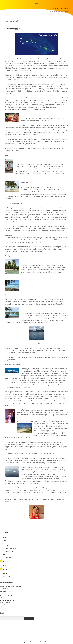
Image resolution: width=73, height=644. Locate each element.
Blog (5, 554)
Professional (7, 561)
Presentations (7, 569)
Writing (5, 540)
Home (5, 537)
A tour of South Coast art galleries (9, 605)
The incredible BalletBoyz (7, 596)
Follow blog (8, 557)
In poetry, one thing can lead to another (11, 587)
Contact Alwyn (7, 576)
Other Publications (10, 552)
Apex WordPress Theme (31, 642)
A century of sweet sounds (7, 600)
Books (7, 546)
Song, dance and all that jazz (8, 591)
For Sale (5, 573)
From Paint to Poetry (11, 549)
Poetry (7, 543)
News (5, 565)
